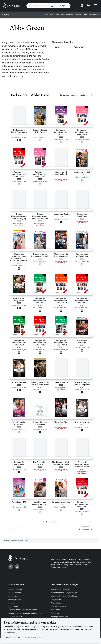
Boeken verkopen (15, 596)
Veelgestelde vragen (58, 567)
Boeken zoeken (15, 593)
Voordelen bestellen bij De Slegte (64, 593)
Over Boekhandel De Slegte (64, 584)
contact (58, 560)
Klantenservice (16, 584)
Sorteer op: (64, 95)
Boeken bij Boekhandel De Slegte (64, 596)
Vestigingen (7, 15)
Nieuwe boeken (67, 15)
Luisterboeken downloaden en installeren (25, 613)
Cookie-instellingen (32, 637)
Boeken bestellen (15, 589)
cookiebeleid (9, 632)
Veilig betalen (56, 599)
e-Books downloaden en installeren (23, 609)
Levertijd (12, 603)
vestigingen (69, 562)
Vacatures (55, 613)
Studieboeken (94, 15)
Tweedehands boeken (50, 15)
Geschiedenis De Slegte (60, 589)
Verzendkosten (57, 603)
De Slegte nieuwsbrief (59, 616)
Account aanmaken (16, 616)
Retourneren (13, 606)
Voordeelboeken (81, 15)
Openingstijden (15, 599)
